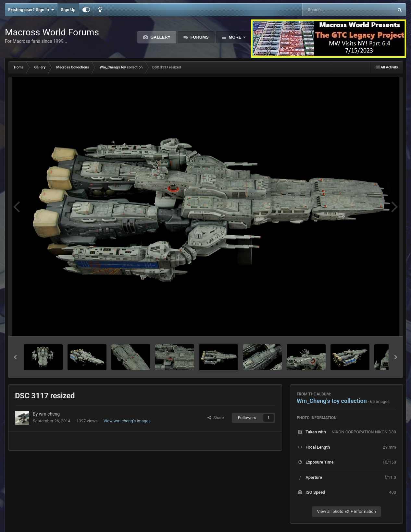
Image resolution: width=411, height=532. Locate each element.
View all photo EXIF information (346, 511)
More (235, 37)
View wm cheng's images (127, 421)
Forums (199, 37)
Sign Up (68, 10)
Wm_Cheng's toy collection (332, 401)
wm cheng (49, 414)
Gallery (160, 37)
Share (216, 418)
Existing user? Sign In (31, 10)
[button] (15, 357)
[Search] (332, 10)
